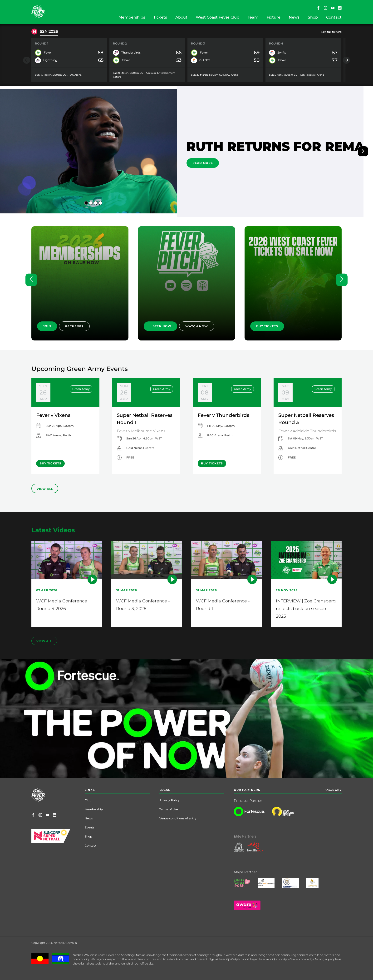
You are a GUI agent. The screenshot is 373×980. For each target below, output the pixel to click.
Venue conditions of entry (178, 818)
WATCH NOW (197, 326)
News (89, 818)
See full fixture (331, 32)
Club (88, 800)
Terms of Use (169, 809)
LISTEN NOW (160, 326)
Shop (88, 836)
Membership (94, 809)
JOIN (47, 326)
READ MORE (203, 163)
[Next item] (346, 60)
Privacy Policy (169, 800)
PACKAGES (74, 326)
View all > (334, 790)
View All (45, 489)
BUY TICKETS (267, 326)
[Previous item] (27, 60)
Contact (91, 845)
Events (90, 827)
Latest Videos (53, 530)
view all (44, 641)
